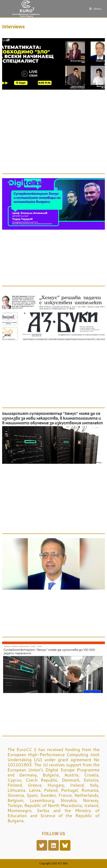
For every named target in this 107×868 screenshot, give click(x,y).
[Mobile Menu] (95, 9)
